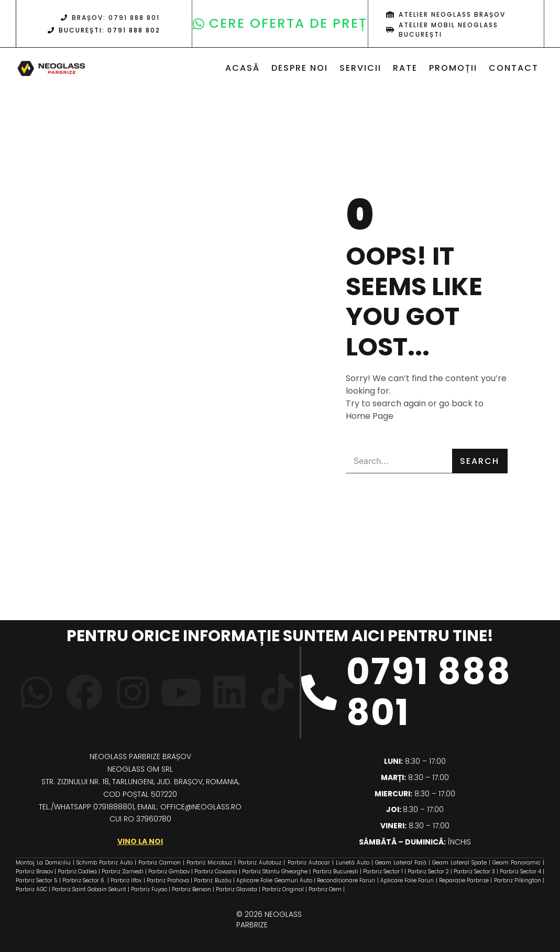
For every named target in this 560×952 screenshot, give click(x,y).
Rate (405, 68)
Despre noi (300, 68)
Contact (514, 68)
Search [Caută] (480, 461)
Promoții (453, 68)
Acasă (243, 68)
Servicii (360, 68)
